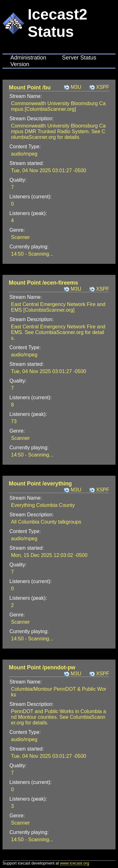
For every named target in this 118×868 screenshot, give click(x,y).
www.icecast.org (75, 863)
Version (20, 64)
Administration (28, 58)
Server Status (79, 58)
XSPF (103, 87)
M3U (76, 87)
